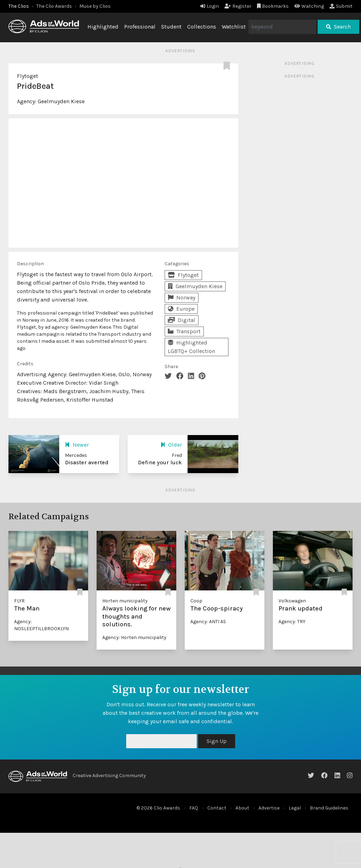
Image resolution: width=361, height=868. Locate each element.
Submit (341, 6)
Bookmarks (273, 6)
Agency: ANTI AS (208, 622)
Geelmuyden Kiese (61, 101)
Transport (184, 331)
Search (338, 27)
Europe (181, 309)
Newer (77, 445)
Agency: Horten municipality (134, 637)
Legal (295, 808)
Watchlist (234, 27)
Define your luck (160, 462)
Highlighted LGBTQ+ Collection (191, 347)
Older (171, 445)
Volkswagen (292, 601)
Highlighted (103, 27)
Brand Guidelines (329, 808)
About (242, 808)
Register (238, 6)
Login (210, 6)
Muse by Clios (95, 6)
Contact (217, 808)
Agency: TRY (292, 622)
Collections (202, 27)
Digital (182, 320)
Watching (309, 6)
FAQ (194, 808)
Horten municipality (125, 601)
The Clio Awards (54, 6)
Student (171, 27)
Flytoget (27, 76)
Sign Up (217, 741)
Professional (140, 27)
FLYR (19, 601)
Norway (182, 297)
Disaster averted (87, 462)
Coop (196, 601)
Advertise (269, 808)
